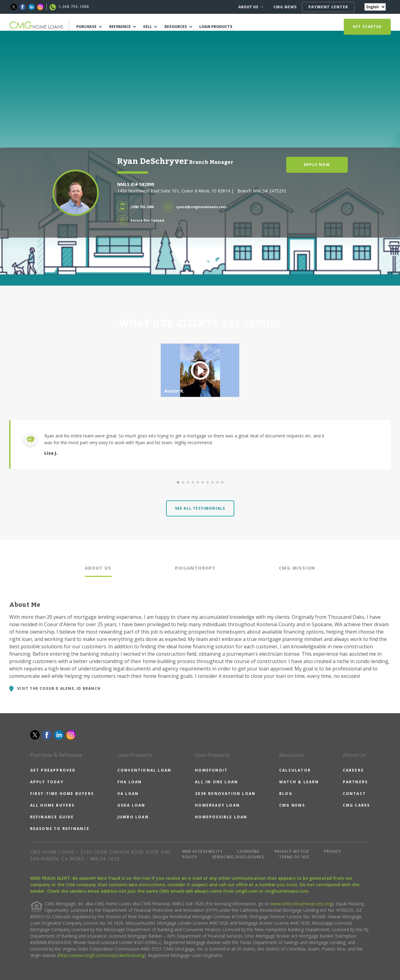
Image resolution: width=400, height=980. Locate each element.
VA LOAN (128, 794)
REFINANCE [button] (123, 27)
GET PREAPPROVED (53, 770)
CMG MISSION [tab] (297, 568)
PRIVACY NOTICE (292, 851)
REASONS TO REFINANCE (60, 829)
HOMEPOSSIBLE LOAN (221, 817)
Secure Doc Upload (147, 220)
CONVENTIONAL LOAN (144, 770)
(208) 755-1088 (142, 207)
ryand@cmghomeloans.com (201, 207)
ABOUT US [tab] (98, 568)
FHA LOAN (130, 782)
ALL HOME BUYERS (52, 805)
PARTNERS (355, 782)
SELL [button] (150, 27)
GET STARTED (367, 27)
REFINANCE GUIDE (52, 817)
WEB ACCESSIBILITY (203, 851)
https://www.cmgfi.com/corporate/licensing (101, 955)
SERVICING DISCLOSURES (238, 857)
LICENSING (249, 851)
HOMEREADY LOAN (217, 805)
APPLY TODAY (47, 782)
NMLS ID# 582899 (136, 184)
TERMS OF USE (294, 857)
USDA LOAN (131, 805)
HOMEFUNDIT (211, 770)
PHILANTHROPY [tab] (195, 568)
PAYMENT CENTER (328, 7)
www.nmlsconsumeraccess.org (301, 904)
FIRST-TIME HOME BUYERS (62, 794)
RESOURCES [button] (178, 27)
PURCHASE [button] (89, 27)
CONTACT (354, 794)
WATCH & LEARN (299, 782)
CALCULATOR (295, 770)
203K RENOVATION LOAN (225, 794)
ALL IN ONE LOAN (216, 782)
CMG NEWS (285, 7)
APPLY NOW (317, 165)
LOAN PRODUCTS (216, 27)
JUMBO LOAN (133, 817)
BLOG (286, 794)
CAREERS (353, 770)
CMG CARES (356, 805)
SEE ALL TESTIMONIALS (200, 508)
